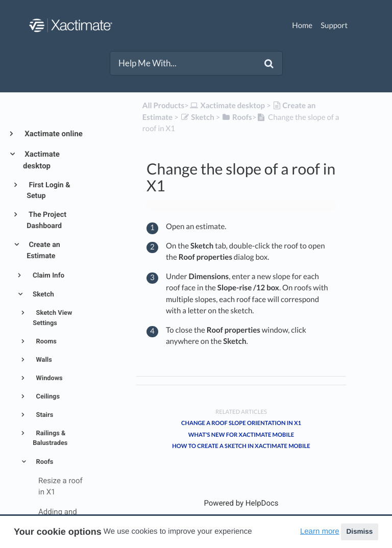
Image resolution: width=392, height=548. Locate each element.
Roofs (44, 462)
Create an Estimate (43, 250)
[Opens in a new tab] (241, 503)
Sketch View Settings (52, 318)
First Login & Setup (48, 191)
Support (334, 26)
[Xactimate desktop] (227, 106)
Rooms (45, 342)
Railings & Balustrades (50, 438)
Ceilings (47, 397)
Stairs (44, 415)
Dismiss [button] (359, 531)
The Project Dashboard (46, 220)
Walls (43, 360)
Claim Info (48, 276)
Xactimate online (53, 134)
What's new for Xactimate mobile (241, 435)
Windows (48, 378)
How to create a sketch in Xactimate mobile (241, 446)
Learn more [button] (320, 531)
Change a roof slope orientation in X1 (241, 423)
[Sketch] (197, 117)
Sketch (43, 294)
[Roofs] (237, 117)
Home (302, 26)
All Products (163, 106)
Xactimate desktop (41, 160)
